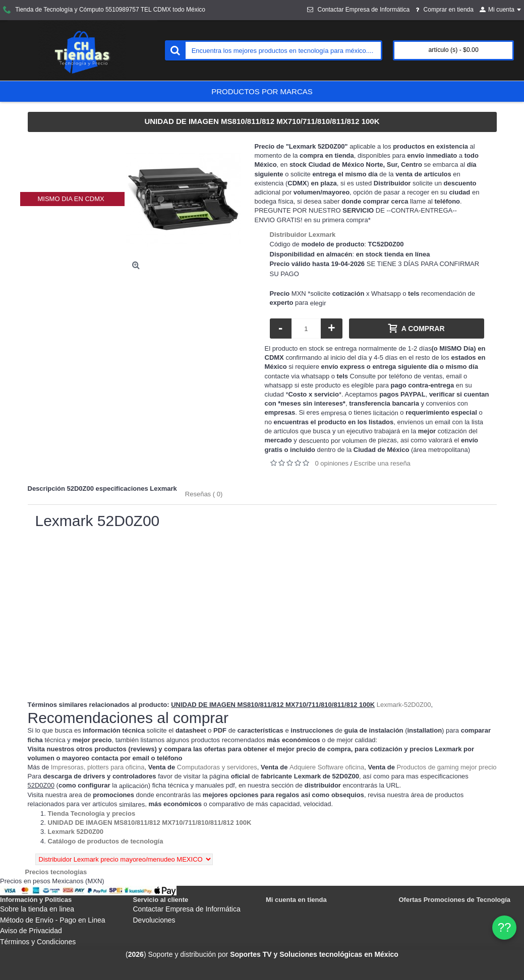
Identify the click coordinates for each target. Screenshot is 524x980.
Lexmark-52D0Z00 (404, 705)
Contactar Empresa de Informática (187, 909)
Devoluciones (154, 920)
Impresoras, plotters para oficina (98, 767)
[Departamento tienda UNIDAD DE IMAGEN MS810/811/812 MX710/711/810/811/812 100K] (150, 823)
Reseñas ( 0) (204, 494)
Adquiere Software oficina (327, 767)
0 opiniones (332, 463)
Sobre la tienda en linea (37, 909)
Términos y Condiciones (38, 942)
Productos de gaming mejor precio (447, 767)
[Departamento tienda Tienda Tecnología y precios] (92, 813)
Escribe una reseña (382, 463)
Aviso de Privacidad (31, 931)
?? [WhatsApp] (505, 927)
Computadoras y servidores (217, 767)
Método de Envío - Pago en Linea (53, 920)
